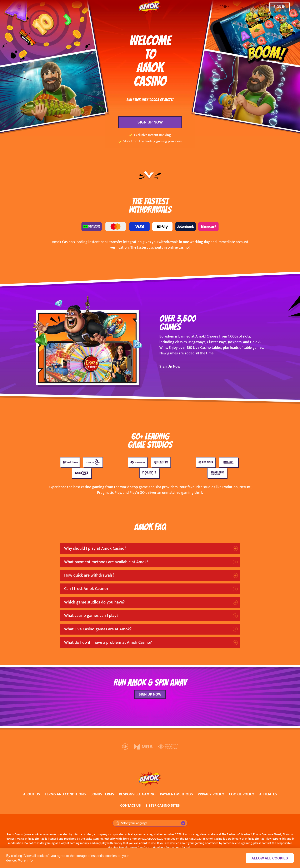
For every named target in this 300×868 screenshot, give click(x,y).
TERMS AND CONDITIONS (65, 794)
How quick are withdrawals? (89, 575)
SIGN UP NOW (150, 122)
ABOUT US (32, 794)
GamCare (143, 847)
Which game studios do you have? (94, 602)
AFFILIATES (268, 794)
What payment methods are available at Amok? (106, 562)
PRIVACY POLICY (211, 794)
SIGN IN (279, 7)
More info (25, 860)
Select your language (132, 823)
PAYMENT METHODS (176, 794)
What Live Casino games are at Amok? (98, 629)
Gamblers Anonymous (167, 847)
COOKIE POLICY (242, 794)
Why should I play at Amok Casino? (95, 548)
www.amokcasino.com (39, 834)
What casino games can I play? (91, 616)
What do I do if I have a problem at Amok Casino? (108, 642)
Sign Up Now (170, 367)
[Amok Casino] (150, 7)
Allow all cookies (271, 858)
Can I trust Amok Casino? (86, 589)
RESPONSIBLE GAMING (137, 794)
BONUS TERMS (102, 794)
